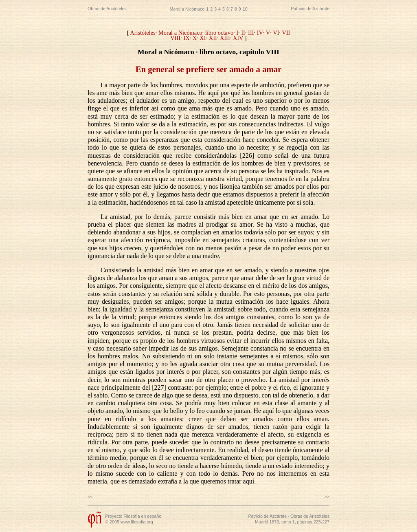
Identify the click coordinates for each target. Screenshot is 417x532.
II (243, 33)
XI (203, 38)
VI (276, 33)
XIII (225, 38)
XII (213, 38)
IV (260, 33)
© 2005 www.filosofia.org (129, 522)
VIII (175, 38)
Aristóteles (143, 33)
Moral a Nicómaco (187, 9)
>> (327, 497)
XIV (238, 38)
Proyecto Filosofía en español (134, 516)
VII (286, 33)
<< (90, 497)
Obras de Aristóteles (107, 9)
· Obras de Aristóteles (308, 516)
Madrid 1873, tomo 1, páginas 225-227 (292, 522)
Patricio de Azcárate (310, 9)
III (251, 33)
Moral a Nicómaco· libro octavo (196, 33)
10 (245, 9)
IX (186, 38)
